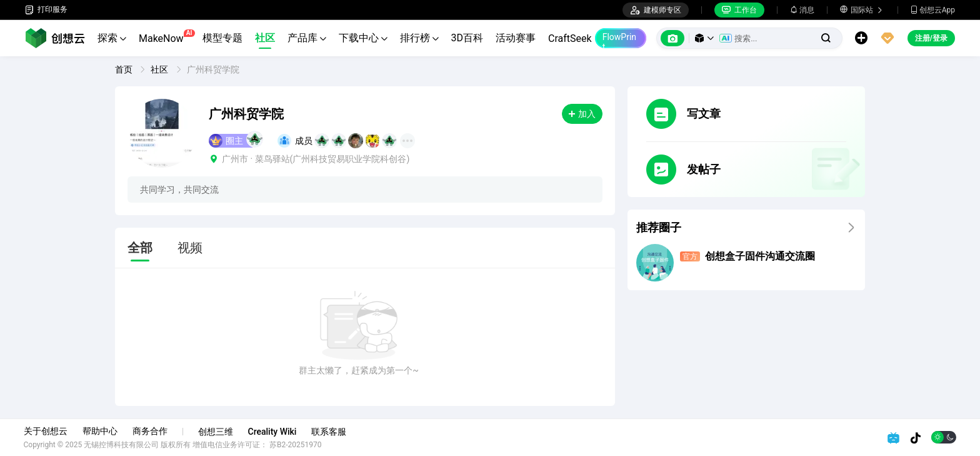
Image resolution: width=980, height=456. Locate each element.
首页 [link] (125, 69)
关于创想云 (47, 431)
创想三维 (217, 432)
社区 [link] (160, 69)
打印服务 (46, 10)
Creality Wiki (274, 432)
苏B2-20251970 (297, 445)
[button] (704, 38)
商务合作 (151, 431)
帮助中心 (101, 431)
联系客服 (331, 432)
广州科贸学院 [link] (213, 69)
